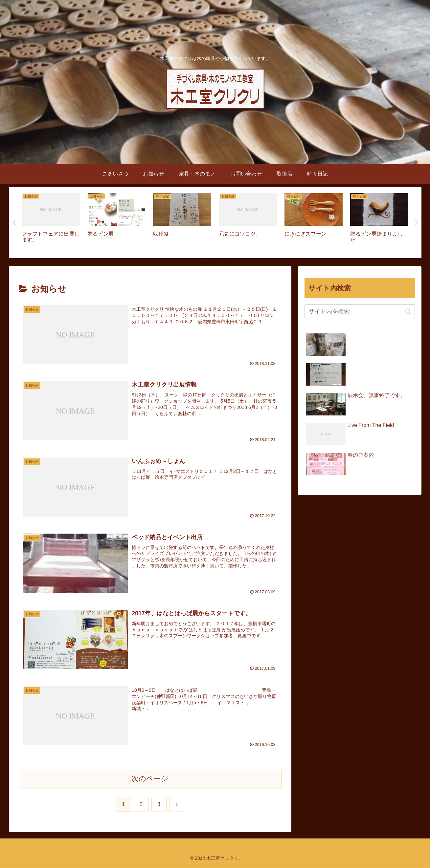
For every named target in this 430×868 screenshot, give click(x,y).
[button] (408, 312)
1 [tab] (205, 263)
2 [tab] (215, 263)
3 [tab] (225, 263)
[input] (360, 312)
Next (417, 223)
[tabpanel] (51, 222)
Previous (14, 223)
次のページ (150, 779)
